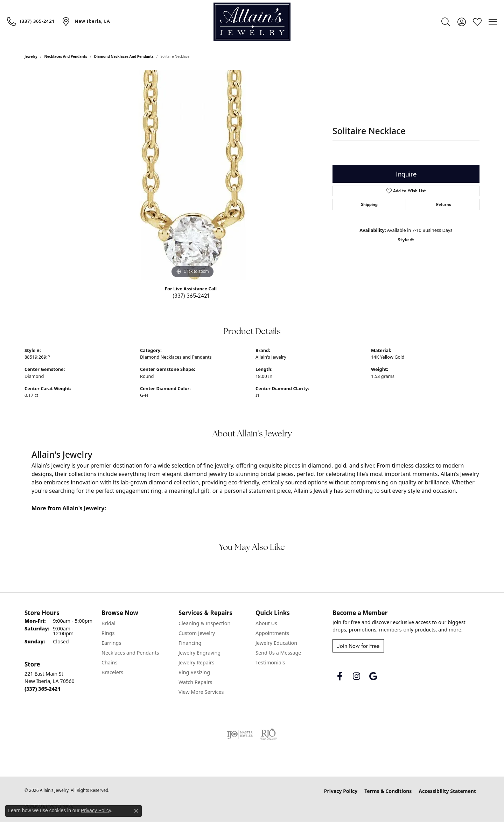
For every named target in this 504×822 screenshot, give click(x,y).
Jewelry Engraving (199, 653)
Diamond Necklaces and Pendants (124, 56)
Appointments (272, 633)
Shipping (369, 204)
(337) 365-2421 (191, 295)
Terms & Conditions (388, 791)
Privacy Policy (341, 791)
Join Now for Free (358, 646)
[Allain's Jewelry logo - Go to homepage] (252, 22)
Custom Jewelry (197, 633)
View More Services (201, 692)
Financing (190, 643)
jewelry (31, 56)
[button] (446, 22)
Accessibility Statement (447, 791)
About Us (266, 623)
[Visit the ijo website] (240, 734)
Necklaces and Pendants (66, 56)
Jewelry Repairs (196, 662)
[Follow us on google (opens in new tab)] (373, 676)
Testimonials (270, 662)
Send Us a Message (278, 653)
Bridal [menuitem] (108, 623)
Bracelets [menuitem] (112, 672)
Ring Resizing (194, 672)
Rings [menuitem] (108, 633)
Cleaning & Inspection (204, 623)
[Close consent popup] (136, 811)
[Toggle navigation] (493, 22)
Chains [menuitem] (110, 662)
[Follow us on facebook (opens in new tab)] (339, 676)
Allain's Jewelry (271, 357)
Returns (444, 204)
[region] (192, 175)
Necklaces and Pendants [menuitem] (130, 653)
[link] (31, 21)
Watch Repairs (195, 682)
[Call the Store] (43, 689)
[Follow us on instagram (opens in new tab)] (356, 676)
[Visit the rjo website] (268, 734)
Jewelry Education (276, 643)
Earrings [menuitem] (111, 643)
